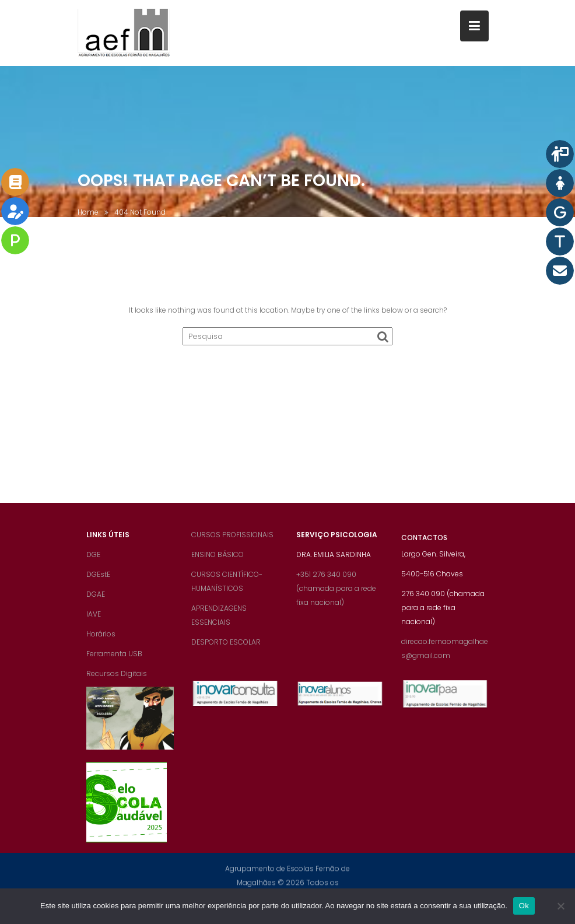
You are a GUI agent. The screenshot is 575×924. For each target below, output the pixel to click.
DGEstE (98, 581)
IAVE (94, 621)
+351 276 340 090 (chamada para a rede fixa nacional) (336, 595)
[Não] (560, 906)
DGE (93, 561)
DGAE (96, 601)
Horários (101, 641)
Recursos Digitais (117, 680)
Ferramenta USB (114, 661)
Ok (524, 906)
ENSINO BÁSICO (218, 561)
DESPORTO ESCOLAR (226, 649)
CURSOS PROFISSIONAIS (232, 542)
